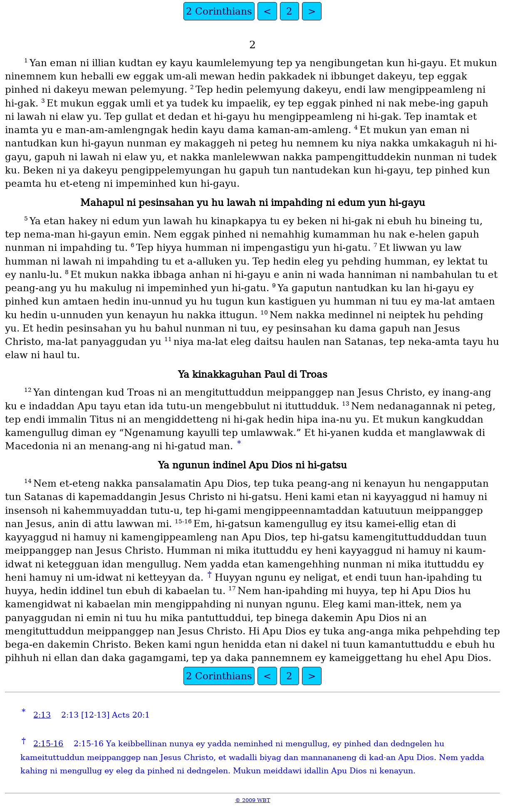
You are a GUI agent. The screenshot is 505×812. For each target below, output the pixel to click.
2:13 (42, 715)
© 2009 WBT (253, 800)
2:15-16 (48, 744)
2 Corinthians (219, 11)
